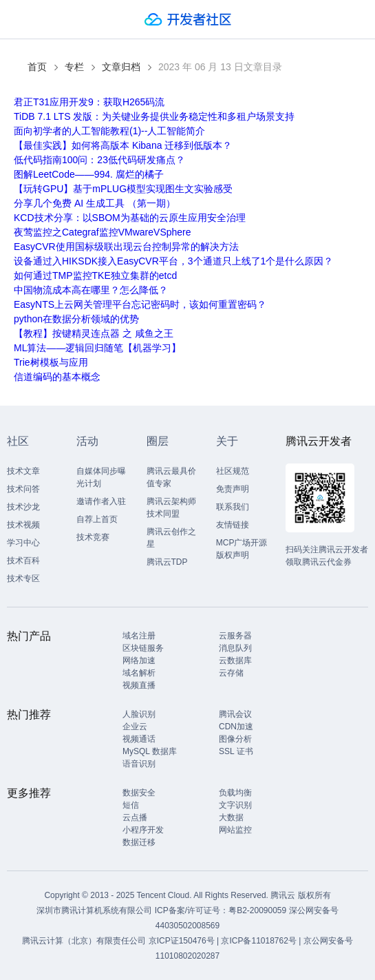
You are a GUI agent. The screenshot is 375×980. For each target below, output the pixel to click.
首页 (37, 67)
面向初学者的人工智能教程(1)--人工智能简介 (109, 131)
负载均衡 (235, 793)
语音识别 (139, 764)
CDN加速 (236, 727)
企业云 (135, 727)
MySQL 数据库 (150, 751)
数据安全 (139, 793)
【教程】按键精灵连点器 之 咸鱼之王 (94, 333)
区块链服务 (143, 648)
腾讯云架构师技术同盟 (171, 508)
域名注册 (139, 636)
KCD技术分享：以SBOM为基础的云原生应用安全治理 (130, 218)
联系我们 (233, 507)
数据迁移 (139, 842)
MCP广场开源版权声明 (242, 549)
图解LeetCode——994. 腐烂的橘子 (89, 174)
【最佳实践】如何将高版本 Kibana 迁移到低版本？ (123, 145)
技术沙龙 (23, 507)
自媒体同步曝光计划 (101, 477)
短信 (131, 805)
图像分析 (235, 739)
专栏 (74, 67)
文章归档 (121, 67)
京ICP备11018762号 (258, 941)
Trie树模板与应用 (51, 362)
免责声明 (233, 489)
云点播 (135, 817)
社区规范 (233, 471)
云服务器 (235, 636)
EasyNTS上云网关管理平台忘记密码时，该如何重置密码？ (140, 304)
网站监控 (235, 830)
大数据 (231, 817)
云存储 (231, 673)
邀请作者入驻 (101, 501)
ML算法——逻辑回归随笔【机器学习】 (97, 348)
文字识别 (235, 805)
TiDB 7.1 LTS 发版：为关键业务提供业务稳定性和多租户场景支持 (154, 116)
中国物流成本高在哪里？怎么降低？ (91, 290)
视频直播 (139, 685)
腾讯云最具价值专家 (171, 477)
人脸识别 (139, 714)
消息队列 (235, 648)
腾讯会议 (235, 714)
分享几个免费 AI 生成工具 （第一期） (95, 203)
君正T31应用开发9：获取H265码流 (89, 102)
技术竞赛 (93, 537)
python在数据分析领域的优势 (76, 319)
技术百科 (23, 561)
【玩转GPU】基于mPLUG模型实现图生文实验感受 (123, 189)
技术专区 (23, 578)
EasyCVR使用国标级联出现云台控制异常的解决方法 (126, 247)
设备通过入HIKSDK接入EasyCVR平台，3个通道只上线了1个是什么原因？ (173, 261)
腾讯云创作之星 (171, 538)
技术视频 (23, 525)
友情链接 (233, 525)
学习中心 (23, 543)
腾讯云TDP (167, 562)
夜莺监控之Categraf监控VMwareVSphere (103, 232)
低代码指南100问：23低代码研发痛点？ (99, 160)
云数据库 (235, 660)
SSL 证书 (236, 751)
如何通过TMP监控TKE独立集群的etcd (95, 275)
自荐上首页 (97, 519)
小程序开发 (143, 830)
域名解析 (139, 673)
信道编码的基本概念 (57, 377)
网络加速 (139, 660)
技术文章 (23, 471)
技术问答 (23, 489)
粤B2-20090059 (258, 910)
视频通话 (139, 739)
